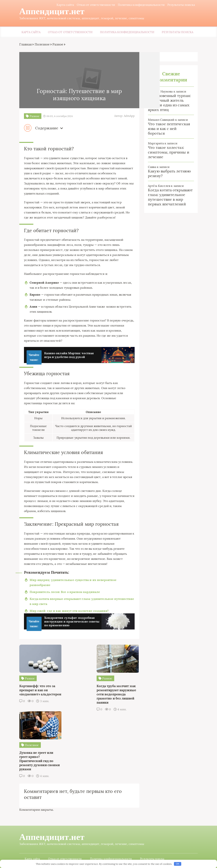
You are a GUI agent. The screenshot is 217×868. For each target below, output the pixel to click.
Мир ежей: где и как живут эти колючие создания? (70, 611)
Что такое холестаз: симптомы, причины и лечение (169, 152)
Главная (26, 45)
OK (178, 864)
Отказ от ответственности (95, 5)
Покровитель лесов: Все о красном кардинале (65, 592)
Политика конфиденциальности (141, 5)
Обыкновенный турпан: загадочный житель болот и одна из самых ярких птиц (169, 103)
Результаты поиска (181, 5)
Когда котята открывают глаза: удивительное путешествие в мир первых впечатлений (170, 197)
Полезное (42, 45)
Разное (58, 45)
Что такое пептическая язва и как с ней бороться (169, 129)
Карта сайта (65, 5)
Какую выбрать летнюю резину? (169, 174)
